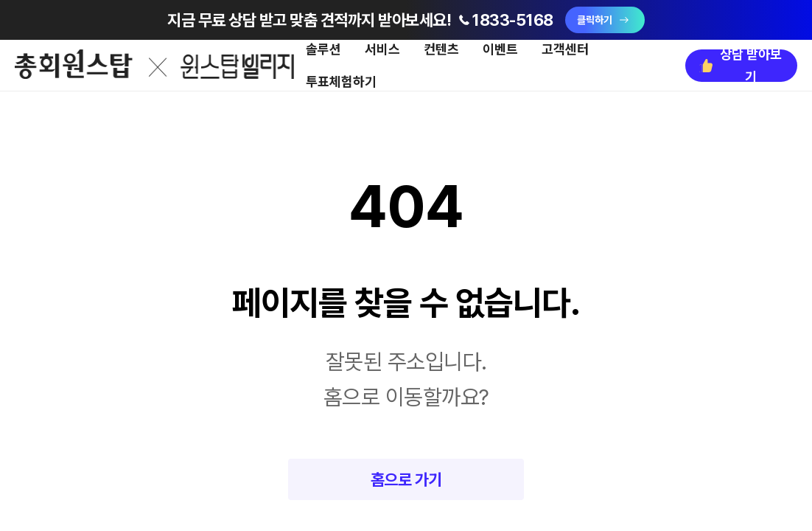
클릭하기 (605, 20)
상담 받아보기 (739, 66)
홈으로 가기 (406, 479)
